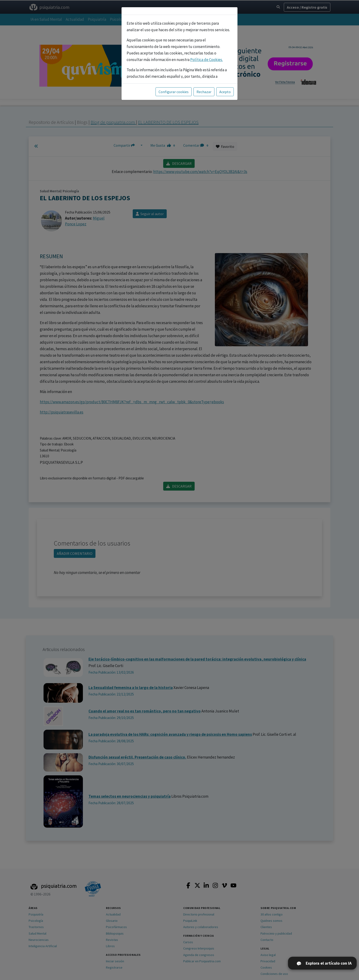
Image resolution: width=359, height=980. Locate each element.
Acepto (225, 92)
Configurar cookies (174, 92)
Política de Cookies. (207, 60)
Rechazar (204, 92)
